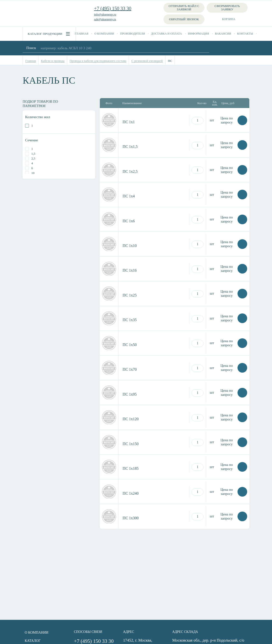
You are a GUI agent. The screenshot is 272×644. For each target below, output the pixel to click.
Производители (133, 34)
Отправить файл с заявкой (184, 8)
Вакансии (223, 34)
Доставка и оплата (166, 34)
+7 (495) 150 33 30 (113, 8)
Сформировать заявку (227, 8)
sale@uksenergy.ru (105, 19)
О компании (104, 34)
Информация (199, 34)
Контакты (245, 34)
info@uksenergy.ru (105, 14)
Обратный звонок (184, 19)
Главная (82, 34)
